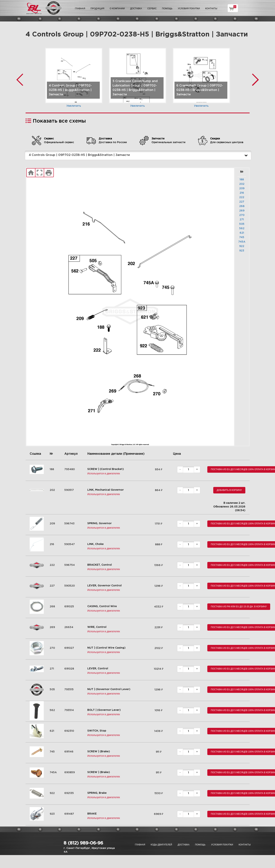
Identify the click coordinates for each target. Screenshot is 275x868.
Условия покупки (189, 9)
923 (242, 251)
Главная (80, 9)
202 (242, 184)
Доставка (136, 9)
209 (242, 188)
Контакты (211, 9)
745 (242, 237)
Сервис (152, 9)
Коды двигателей (161, 845)
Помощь (167, 9)
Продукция (97, 9)
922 (242, 246)
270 (242, 215)
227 (242, 202)
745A (242, 242)
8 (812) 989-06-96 (83, 843)
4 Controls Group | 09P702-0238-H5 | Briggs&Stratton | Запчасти (139, 155)
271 (242, 220)
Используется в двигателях (104, 473)
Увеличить (74, 106)
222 (242, 197)
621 (242, 233)
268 (242, 206)
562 (242, 228)
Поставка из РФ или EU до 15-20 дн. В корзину (239, 607)
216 (242, 193)
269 (242, 211)
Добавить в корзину (229, 490)
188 (242, 180)
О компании (117, 9)
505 (242, 224)
